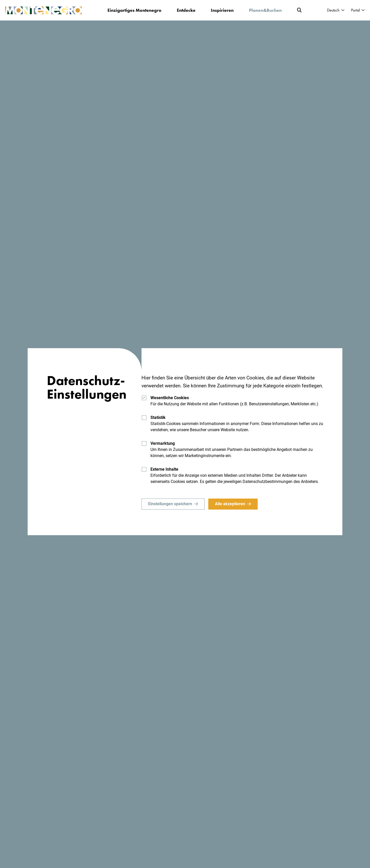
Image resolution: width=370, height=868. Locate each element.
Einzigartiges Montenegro (134, 10)
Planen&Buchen (265, 10)
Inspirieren (222, 10)
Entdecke (186, 10)
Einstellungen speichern (170, 504)
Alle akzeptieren (230, 504)
